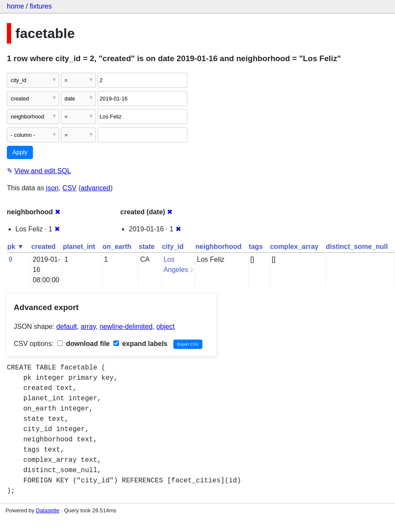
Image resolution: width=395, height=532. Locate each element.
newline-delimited (126, 327)
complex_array (294, 247)
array (88, 327)
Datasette (48, 510)
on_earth (117, 247)
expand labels (140, 344)
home (15, 6)
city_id (173, 247)
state (147, 247)
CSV (70, 188)
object (165, 327)
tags (256, 247)
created (43, 247)
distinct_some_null (357, 247)
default (67, 327)
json (52, 188)
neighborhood (219, 247)
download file (84, 344)
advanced (96, 188)
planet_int (79, 247)
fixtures (41, 6)
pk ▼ (16, 247)
